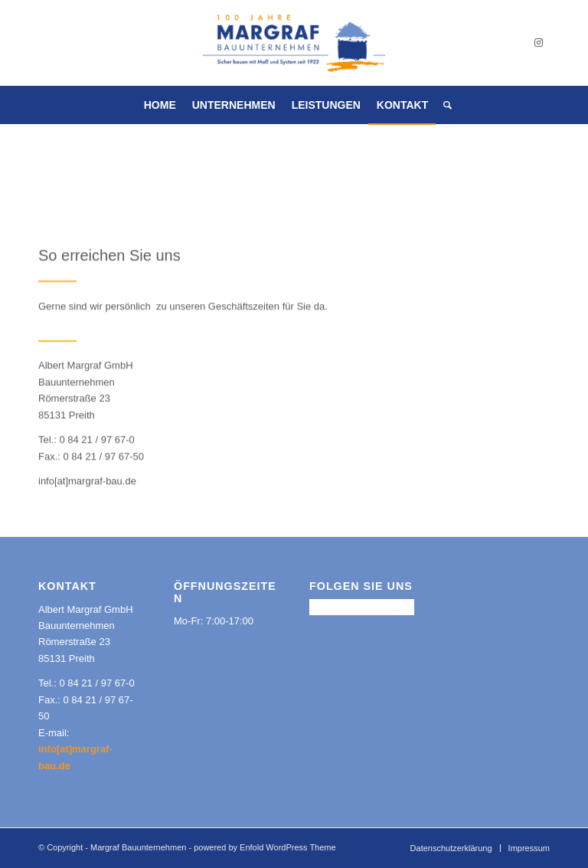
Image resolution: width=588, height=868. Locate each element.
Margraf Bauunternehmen (138, 847)
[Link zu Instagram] (538, 43)
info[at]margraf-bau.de (87, 481)
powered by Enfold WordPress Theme (265, 847)
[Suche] (444, 105)
